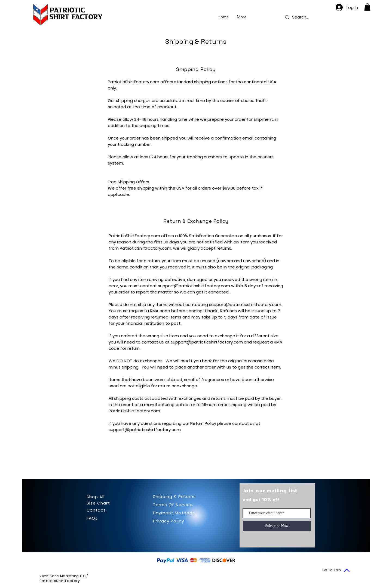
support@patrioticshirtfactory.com (194, 286)
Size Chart (98, 503)
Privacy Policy (169, 521)
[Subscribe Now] (277, 526)
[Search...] (301, 17)
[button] (367, 7)
